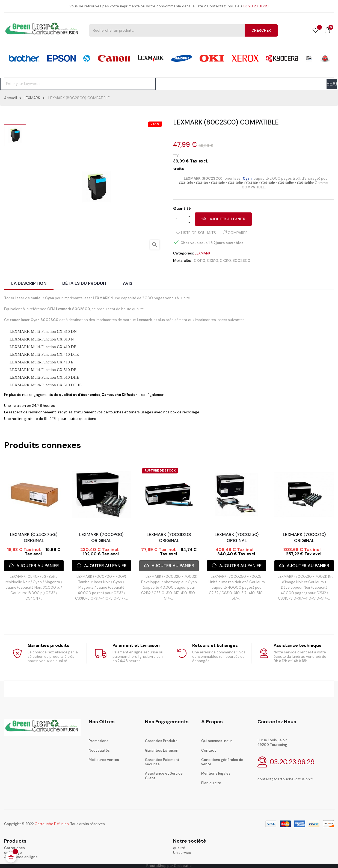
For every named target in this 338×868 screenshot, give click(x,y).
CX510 (213, 260)
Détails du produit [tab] (85, 283)
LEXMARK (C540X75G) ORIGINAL (34, 537)
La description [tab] (29, 283)
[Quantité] (180, 219)
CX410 (200, 260)
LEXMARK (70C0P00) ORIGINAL (101, 537)
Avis (128, 283)
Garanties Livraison (162, 750)
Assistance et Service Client (164, 776)
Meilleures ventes (104, 760)
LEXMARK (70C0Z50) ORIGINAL (237, 537)
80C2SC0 (241, 260)
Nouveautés (99, 750)
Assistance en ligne (21, 857)
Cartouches (14, 848)
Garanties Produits (161, 741)
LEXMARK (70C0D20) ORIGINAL (169, 537)
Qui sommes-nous (217, 741)
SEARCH (332, 84)
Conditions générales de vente (222, 762)
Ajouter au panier (223, 219)
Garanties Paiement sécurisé (162, 762)
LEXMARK (203, 253)
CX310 (225, 260)
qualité (179, 848)
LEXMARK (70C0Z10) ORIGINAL (304, 537)
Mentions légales (216, 773)
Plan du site (211, 783)
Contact (209, 750)
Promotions (99, 741)
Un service (182, 853)
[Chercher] (78, 84)
